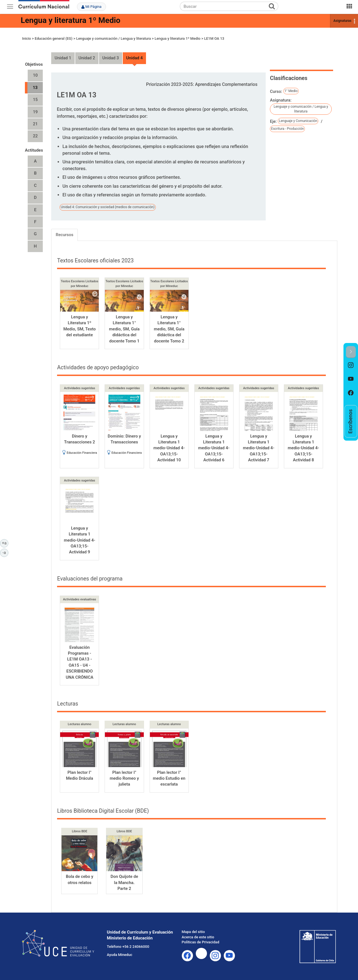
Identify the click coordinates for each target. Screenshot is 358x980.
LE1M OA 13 (214, 38)
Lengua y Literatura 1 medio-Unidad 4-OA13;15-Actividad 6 (214, 448)
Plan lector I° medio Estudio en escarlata (169, 778)
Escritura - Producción (287, 129)
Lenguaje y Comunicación (298, 121)
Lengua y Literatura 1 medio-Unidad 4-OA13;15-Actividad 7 (259, 448)
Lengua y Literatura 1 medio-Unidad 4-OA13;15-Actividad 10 (169, 448)
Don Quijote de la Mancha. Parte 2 (124, 883)
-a (5, 552)
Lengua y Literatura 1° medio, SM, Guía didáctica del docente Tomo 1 (124, 329)
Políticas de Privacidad (201, 942)
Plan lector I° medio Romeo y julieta (124, 778)
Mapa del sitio (193, 932)
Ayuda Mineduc (120, 955)
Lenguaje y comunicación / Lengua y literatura (113, 38)
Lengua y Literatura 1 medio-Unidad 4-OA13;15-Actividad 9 (79, 540)
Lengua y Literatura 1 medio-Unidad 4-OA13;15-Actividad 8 (303, 448)
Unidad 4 (134, 58)
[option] (351, 365)
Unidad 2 (87, 58)
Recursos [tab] (64, 235)
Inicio (27, 38)
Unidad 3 (111, 58)
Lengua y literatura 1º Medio (70, 20)
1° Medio (291, 91)
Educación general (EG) (54, 38)
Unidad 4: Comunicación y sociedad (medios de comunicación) (108, 207)
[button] (351, 352)
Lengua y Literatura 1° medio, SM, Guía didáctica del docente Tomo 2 (169, 329)
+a (5, 543)
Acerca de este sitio (198, 937)
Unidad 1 (63, 58)
